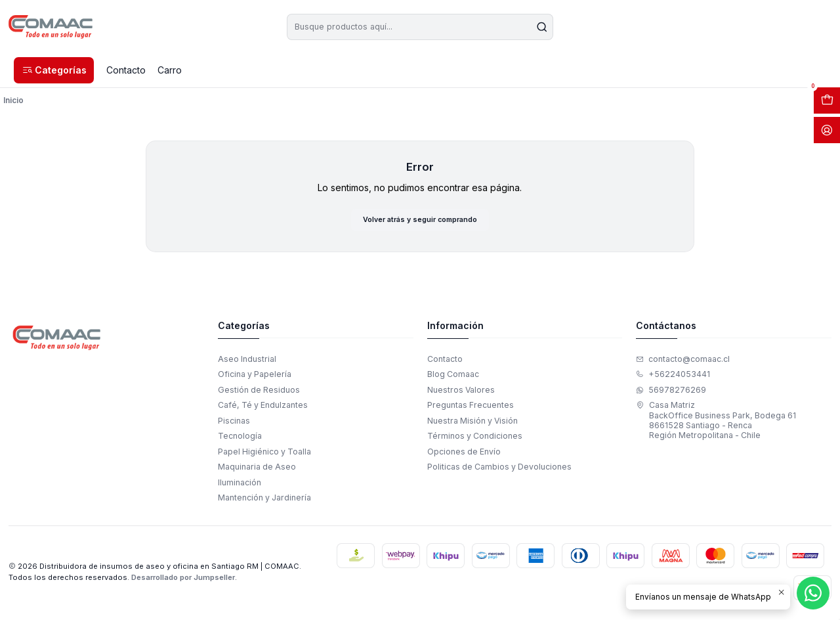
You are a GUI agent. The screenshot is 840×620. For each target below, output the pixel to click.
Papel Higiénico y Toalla (264, 454)
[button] (54, 70)
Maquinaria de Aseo (257, 470)
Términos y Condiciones (475, 439)
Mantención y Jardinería (264, 501)
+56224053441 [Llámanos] (673, 377)
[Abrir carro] (827, 100)
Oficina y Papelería (255, 377)
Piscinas (234, 423)
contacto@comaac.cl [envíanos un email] (683, 362)
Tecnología (240, 439)
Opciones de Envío (464, 454)
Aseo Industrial (247, 362)
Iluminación (240, 485)
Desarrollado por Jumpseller (183, 580)
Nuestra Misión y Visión (472, 423)
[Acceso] (827, 130)
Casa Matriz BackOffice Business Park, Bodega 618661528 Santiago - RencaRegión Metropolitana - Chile (716, 423)
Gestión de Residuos (259, 392)
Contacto (445, 362)
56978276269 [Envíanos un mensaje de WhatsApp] (671, 392)
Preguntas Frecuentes (471, 408)
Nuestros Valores (461, 392)
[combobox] (420, 27)
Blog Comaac (453, 377)
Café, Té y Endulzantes (263, 408)
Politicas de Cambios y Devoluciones (499, 470)
